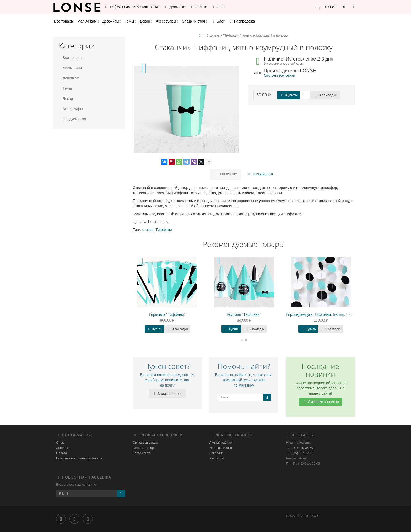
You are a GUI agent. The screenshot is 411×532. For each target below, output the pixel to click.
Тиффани (164, 230)
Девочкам (112, 21)
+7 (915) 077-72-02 (300, 453)
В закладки (325, 95)
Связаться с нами (146, 443)
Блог (218, 21)
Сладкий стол (195, 21)
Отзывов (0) (260, 174)
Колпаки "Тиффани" (244, 314)
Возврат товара (144, 448)
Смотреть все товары (279, 75)
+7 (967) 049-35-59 (300, 448)
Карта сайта (142, 453)
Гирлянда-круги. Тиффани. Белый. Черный (323, 314)
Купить (288, 95)
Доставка (175, 7)
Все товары (64, 21)
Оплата (198, 7)
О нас (219, 7)
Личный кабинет (221, 443)
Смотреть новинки (320, 402)
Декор (146, 21)
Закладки (216, 453)
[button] (325, 7)
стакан (148, 230)
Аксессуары (167, 21)
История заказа (221, 448)
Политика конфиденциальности (79, 458)
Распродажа (242, 21)
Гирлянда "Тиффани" (167, 314)
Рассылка (217, 458)
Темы (130, 21)
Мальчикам (88, 21)
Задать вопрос (167, 394)
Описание (226, 174)
